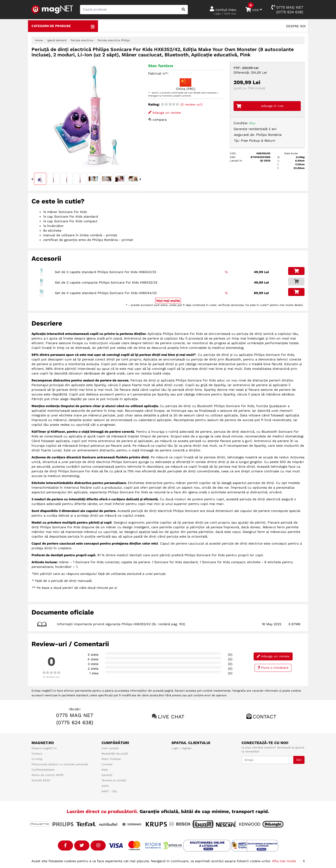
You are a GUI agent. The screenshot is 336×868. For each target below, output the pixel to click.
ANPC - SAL (110, 791)
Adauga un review (165, 113)
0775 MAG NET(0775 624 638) (287, 9)
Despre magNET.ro (44, 748)
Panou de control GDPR (47, 775)
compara (157, 120)
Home (39, 40)
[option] (86, 117)
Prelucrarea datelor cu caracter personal (60, 764)
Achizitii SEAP (41, 780)
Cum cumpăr (110, 748)
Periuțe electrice (82, 40)
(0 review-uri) (182, 104)
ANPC (105, 786)
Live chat (171, 717)
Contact (264, 717)
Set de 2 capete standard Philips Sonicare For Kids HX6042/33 (105, 272)
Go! (299, 760)
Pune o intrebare (273, 668)
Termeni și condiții (114, 780)
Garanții (107, 775)
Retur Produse (111, 759)
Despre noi (296, 26)
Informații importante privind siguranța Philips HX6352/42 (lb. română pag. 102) (121, 624)
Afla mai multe (284, 861)
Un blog (37, 759)
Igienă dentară (57, 40)
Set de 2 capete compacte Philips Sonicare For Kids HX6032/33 (106, 282)
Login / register (182, 748)
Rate (105, 770)
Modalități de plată (115, 754)
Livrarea (107, 764)
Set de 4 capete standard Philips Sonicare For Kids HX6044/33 (106, 293)
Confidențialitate (43, 770)
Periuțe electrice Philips (114, 40)
